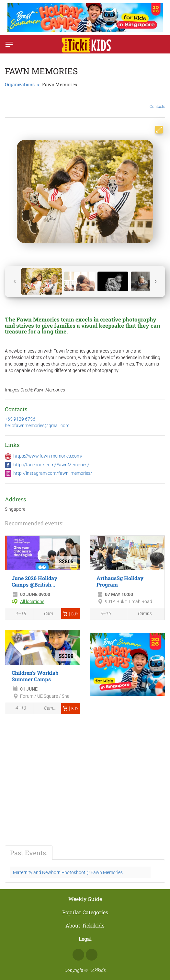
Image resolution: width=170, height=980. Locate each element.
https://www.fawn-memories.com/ (48, 456)
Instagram (92, 955)
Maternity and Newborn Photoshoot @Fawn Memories (68, 872)
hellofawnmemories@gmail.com (37, 426)
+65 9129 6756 (20, 419)
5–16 (102, 614)
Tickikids (97, 970)
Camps (47, 614)
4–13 (17, 709)
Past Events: (29, 853)
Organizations (20, 84)
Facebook (78, 955)
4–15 (17, 614)
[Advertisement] (59, 769)
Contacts (157, 102)
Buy (71, 614)
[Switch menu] (9, 44)
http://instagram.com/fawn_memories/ (53, 473)
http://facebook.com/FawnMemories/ (51, 465)
